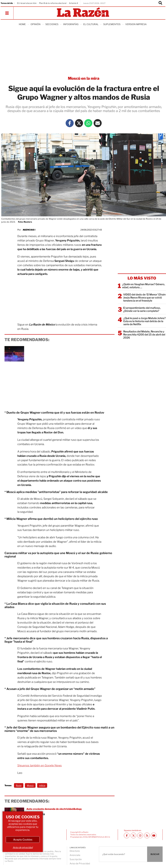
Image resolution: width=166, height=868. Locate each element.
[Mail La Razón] (98, 123)
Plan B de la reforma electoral (53, 3)
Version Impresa (136, 24)
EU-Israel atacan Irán (27, 3)
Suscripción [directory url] (76, 859)
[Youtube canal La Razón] (154, 835)
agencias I (29, 230)
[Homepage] (83, 12)
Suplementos (112, 24)
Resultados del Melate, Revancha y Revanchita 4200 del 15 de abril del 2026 (144, 335)
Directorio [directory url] (75, 851)
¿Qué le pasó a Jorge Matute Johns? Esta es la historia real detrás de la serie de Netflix (144, 321)
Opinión (36, 24)
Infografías (71, 24)
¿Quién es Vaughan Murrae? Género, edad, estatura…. (144, 286)
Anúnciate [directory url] (75, 855)
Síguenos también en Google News (40, 765)
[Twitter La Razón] (79, 123)
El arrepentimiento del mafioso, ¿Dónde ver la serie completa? (142, 309)
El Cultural (91, 24)
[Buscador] (160, 3)
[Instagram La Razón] (140, 835)
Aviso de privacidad (23, 847)
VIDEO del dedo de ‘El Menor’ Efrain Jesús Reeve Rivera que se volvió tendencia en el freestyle (144, 298)
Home (22, 24)
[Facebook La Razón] (70, 123)
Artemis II (73, 3)
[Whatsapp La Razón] (88, 123)
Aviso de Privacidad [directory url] (80, 863)
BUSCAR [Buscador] (155, 854)
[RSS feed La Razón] (147, 835)
